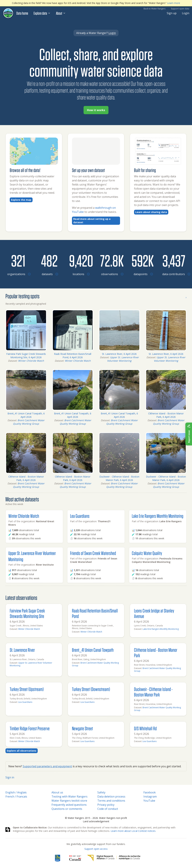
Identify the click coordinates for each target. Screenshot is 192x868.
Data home (22, 13)
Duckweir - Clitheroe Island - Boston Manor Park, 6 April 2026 (119, 478)
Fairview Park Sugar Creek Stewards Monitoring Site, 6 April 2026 (26, 356)
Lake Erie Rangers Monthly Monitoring (158, 516)
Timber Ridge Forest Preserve (30, 728)
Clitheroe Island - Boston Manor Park (156, 653)
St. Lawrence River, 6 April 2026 (119, 354)
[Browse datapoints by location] (143, 260)
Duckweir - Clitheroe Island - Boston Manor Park (153, 692)
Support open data (180, 9)
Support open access (96, 849)
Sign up (172, 13)
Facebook (150, 792)
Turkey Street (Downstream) (91, 689)
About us (57, 792)
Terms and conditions (111, 801)
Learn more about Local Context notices (133, 831)
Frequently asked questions (69, 805)
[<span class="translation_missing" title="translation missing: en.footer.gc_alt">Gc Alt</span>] (75, 858)
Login (186, 13)
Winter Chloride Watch (31, 361)
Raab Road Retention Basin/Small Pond (95, 613)
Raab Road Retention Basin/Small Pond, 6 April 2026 (73, 356)
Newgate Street (82, 728)
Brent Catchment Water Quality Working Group (29, 422)
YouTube (149, 801)
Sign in (10, 777)
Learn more (174, 3)
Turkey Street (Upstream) (27, 689)
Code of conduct (108, 809)
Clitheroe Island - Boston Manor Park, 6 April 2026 (166, 415)
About (61, 13)
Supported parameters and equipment (47, 766)
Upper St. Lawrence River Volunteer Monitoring (123, 359)
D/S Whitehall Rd (145, 728)
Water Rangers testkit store (69, 801)
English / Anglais (16, 792)
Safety (101, 792)
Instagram (150, 796)
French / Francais (16, 796)
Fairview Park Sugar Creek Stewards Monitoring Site (27, 613)
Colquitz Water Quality (147, 553)
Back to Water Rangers (154, 9)
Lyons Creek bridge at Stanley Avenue (154, 613)
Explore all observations (22, 751)
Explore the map (21, 200)
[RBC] (58, 858)
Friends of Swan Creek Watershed (93, 553)
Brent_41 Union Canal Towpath (93, 650)
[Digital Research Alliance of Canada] (114, 858)
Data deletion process (111, 796)
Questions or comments (67, 809)
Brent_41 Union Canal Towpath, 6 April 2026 (26, 415)
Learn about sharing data (151, 212)
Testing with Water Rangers (69, 796)
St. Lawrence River (22, 650)
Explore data (42, 13)
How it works (96, 110)
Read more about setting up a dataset (92, 221)
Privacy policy (106, 805)
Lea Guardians (80, 516)
